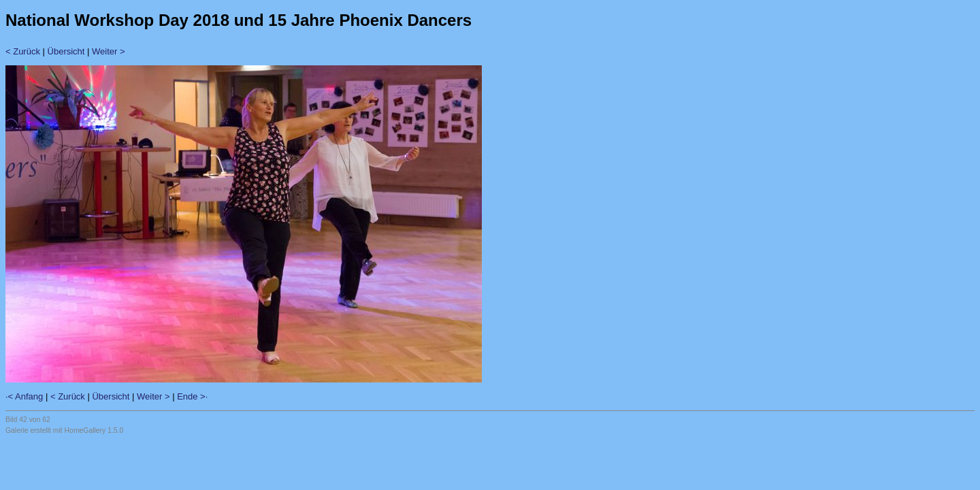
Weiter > (109, 51)
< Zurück (23, 51)
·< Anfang (24, 396)
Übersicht (66, 51)
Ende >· (192, 396)
